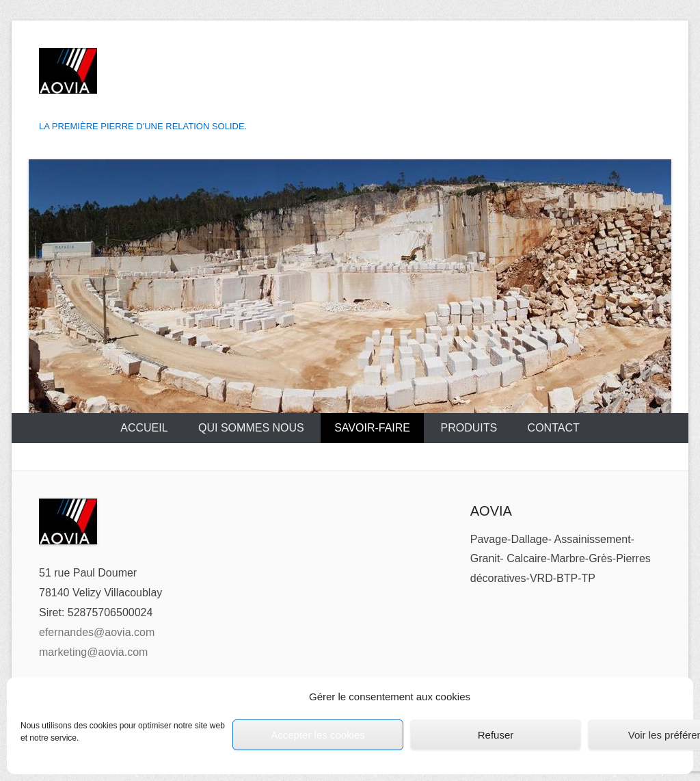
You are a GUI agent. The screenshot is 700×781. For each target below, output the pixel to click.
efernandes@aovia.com (97, 632)
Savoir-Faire (372, 428)
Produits (469, 428)
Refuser (496, 735)
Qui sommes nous (251, 428)
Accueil (144, 428)
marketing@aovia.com (93, 652)
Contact (554, 428)
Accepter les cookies (318, 735)
